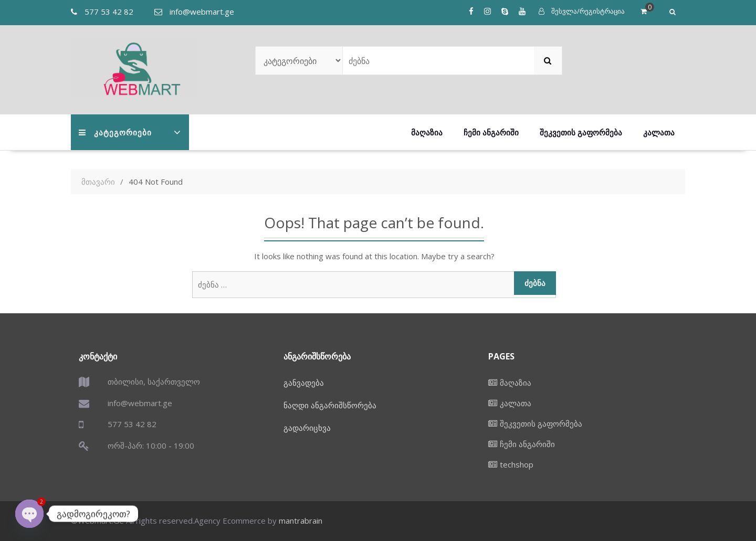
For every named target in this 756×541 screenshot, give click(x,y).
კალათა (659, 132)
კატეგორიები (115, 132)
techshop (517, 464)
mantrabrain (301, 521)
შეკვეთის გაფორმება (581, 132)
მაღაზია (427, 132)
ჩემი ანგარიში (491, 132)
